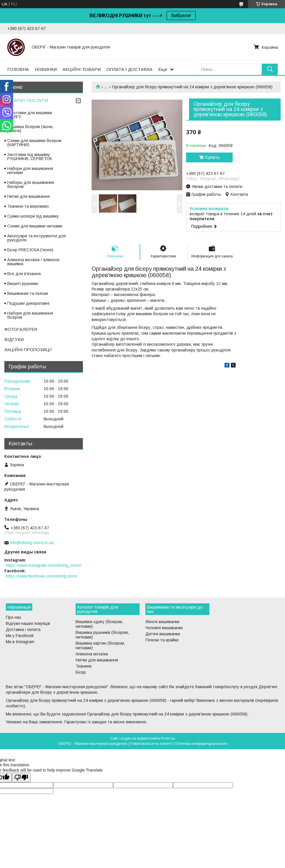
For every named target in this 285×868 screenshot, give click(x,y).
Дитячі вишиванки (163, 634)
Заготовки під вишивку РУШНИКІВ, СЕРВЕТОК (30, 157)
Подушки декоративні (28, 303)
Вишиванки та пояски (28, 293)
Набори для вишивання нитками (30, 171)
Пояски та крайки (162, 640)
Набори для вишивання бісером (30, 315)
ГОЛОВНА (18, 69)
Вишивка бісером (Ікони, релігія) (30, 129)
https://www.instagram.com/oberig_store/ (43, 565)
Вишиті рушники (23, 284)
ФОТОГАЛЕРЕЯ (21, 329)
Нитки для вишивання (28, 196)
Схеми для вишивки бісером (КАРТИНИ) (34, 143)
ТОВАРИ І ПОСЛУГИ (26, 100)
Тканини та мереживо (28, 206)
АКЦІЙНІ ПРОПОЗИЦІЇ (28, 350)
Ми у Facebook (20, 636)
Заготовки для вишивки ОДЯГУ (30, 115)
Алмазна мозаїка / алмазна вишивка (33, 262)
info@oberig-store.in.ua (32, 543)
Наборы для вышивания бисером (31, 184)
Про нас (14, 617)
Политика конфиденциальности (201, 744)
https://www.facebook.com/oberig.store (41, 576)
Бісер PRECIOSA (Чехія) (30, 250)
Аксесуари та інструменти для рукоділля (36, 238)
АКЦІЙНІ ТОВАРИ (82, 69)
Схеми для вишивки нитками (35, 226)
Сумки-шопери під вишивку (33, 216)
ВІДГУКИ (14, 339)
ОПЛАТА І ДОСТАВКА (129, 69)
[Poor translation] (21, 778)
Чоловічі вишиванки (164, 628)
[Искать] (270, 69)
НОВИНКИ (46, 69)
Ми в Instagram (20, 642)
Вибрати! (181, 16)
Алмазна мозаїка (92, 654)
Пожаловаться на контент (151, 744)
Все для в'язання (24, 274)
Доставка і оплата (23, 630)
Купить (212, 157)
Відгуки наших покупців (28, 623)
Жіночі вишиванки (162, 622)
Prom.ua (168, 738)
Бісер (81, 672)
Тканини (84, 666)
